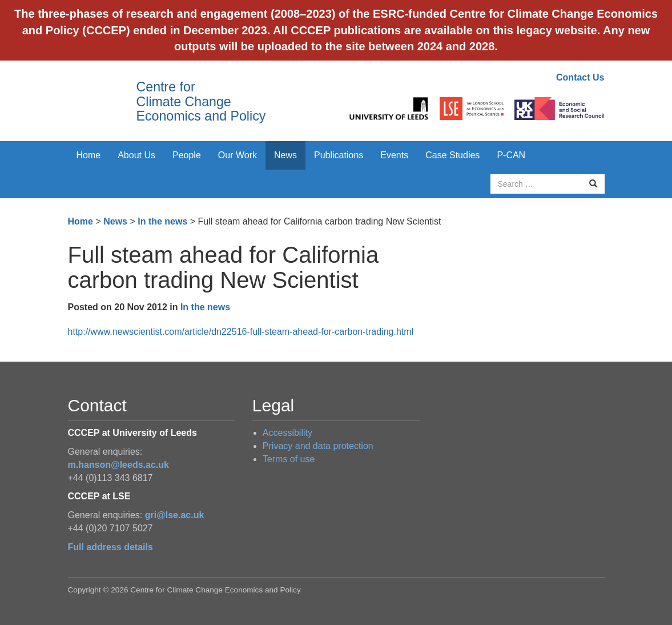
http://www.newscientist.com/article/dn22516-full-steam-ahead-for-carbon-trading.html (241, 332)
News (285, 155)
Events (394, 155)
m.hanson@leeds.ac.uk (118, 465)
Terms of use (289, 459)
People (187, 155)
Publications (339, 155)
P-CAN (511, 155)
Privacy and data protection (318, 446)
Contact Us (580, 77)
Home (89, 155)
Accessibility (287, 433)
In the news (162, 221)
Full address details (110, 547)
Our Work (238, 155)
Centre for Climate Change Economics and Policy (201, 101)
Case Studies (452, 155)
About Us (136, 155)
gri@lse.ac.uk (175, 515)
